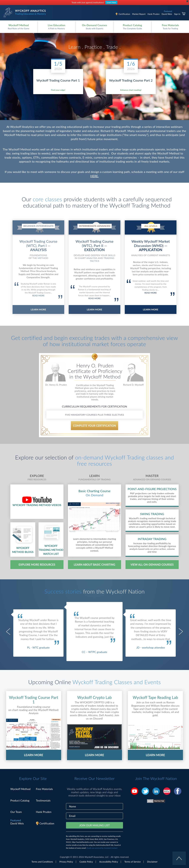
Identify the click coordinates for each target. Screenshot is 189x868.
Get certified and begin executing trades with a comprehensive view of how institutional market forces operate (94, 341)
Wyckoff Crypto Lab (94, 698)
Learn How (111, 3)
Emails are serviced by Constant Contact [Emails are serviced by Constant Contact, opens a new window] (102, 848)
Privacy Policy (66, 862)
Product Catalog (20, 800)
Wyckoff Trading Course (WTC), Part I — (38, 245)
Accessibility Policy (109, 862)
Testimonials (43, 800)
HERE (94, 176)
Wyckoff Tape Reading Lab (155, 698)
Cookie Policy (86, 862)
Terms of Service (132, 862)
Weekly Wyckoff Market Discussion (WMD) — (151, 245)
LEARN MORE (38, 309)
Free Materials (44, 789)
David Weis (167, 14)
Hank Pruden (154, 14)
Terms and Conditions (42, 862)
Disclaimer (152, 862)
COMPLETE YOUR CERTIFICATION (95, 426)
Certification (124, 14)
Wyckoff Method (20, 789)
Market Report (139, 14)
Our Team (16, 812)
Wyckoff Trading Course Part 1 (34, 700)
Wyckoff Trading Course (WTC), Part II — (94, 245)
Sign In (177, 14)
